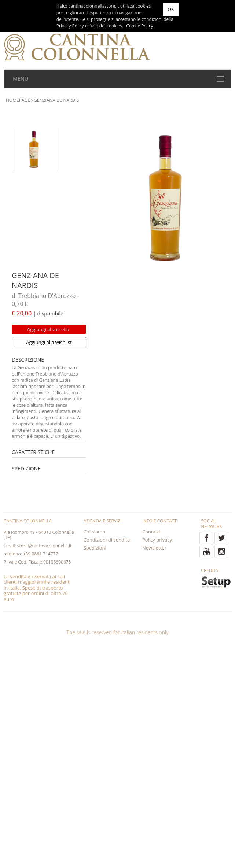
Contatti (151, 532)
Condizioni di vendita (107, 540)
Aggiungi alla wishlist (49, 342)
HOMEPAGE (18, 100)
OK (171, 9)
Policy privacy (157, 540)
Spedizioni (95, 548)
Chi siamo (94, 532)
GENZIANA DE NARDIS (56, 100)
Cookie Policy (139, 26)
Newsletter (154, 548)
